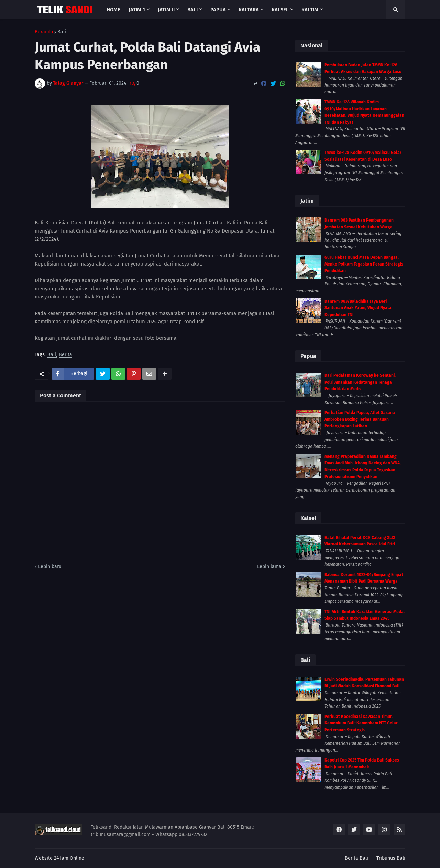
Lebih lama (269, 567)
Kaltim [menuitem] (310, 10)
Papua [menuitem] (218, 10)
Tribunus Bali (391, 858)
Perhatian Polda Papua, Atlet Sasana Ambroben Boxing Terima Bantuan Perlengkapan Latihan (360, 419)
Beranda (44, 32)
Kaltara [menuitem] (249, 10)
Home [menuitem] (113, 10)
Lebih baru (50, 567)
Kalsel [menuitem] (280, 10)
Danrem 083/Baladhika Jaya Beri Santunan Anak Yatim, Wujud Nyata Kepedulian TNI (358, 308)
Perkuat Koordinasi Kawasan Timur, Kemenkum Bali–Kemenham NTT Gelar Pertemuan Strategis (361, 723)
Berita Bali (356, 858)
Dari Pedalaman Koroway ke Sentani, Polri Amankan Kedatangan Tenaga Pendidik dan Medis (360, 382)
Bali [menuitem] (192, 10)
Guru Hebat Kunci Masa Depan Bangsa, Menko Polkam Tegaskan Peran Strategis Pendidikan (364, 264)
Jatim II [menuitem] (166, 10)
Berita (65, 355)
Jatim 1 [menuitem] (137, 10)
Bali (62, 32)
